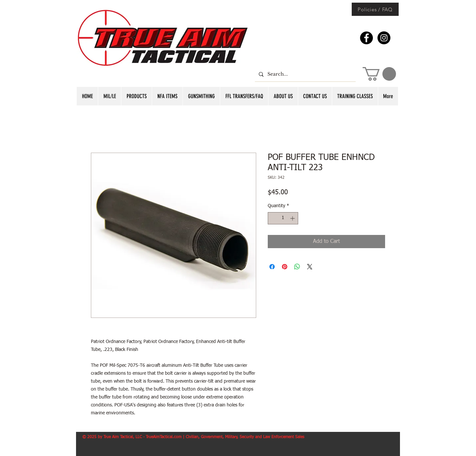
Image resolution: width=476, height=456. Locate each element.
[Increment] (293, 218)
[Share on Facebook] (272, 267)
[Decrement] (273, 218)
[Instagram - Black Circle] (384, 38)
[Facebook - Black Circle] (366, 38)
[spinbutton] (283, 218)
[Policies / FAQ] (375, 9)
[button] (379, 74)
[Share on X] (310, 267)
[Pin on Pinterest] (285, 267)
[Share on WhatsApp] (297, 267)
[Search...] (305, 74)
